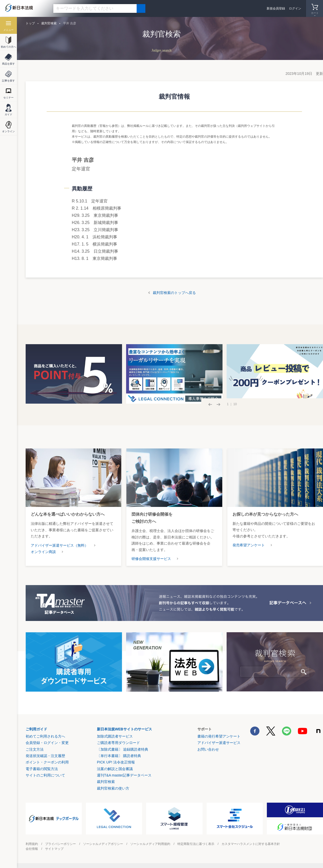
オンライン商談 (43, 552)
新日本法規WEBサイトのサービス (124, 729)
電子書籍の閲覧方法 (42, 769)
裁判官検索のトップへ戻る (174, 293)
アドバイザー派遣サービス (219, 743)
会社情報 (32, 849)
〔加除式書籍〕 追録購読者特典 (123, 749)
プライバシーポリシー (60, 844)
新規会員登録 (276, 8)
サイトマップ (54, 849)
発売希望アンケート (249, 545)
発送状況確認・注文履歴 (45, 756)
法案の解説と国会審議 (115, 769)
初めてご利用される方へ (45, 736)
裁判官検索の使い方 (113, 788)
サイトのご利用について (45, 775)
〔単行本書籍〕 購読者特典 (119, 756)
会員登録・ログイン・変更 (47, 743)
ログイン (295, 8)
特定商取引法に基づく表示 (196, 844)
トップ (30, 23)
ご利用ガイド (36, 729)
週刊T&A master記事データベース (124, 775)
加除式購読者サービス (115, 736)
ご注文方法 (35, 749)
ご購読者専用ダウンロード (118, 743)
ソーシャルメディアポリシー (103, 844)
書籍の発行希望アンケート (219, 736)
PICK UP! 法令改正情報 (116, 762)
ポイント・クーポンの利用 (47, 762)
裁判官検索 (49, 23)
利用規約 (32, 844)
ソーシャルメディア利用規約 (150, 844)
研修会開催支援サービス (151, 559)
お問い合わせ (208, 749)
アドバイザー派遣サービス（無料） (59, 545)
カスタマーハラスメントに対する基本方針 (251, 844)
